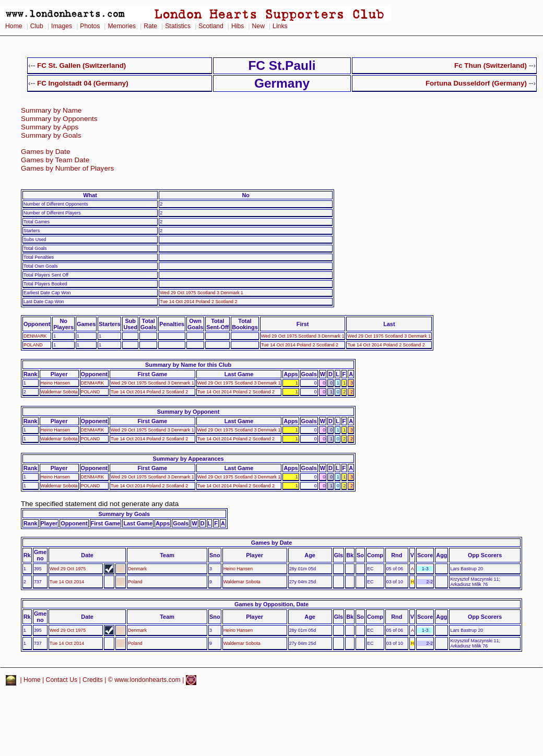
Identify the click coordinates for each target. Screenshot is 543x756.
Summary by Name (51, 110)
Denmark (137, 569)
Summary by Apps (50, 127)
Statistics (178, 26)
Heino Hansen (55, 383)
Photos (90, 26)
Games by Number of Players (67, 168)
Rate (150, 26)
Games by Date (45, 152)
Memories (122, 26)
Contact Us (62, 680)
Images (62, 26)
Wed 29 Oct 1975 (68, 569)
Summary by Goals (51, 135)
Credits (93, 680)
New (258, 26)
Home (14, 26)
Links (280, 26)
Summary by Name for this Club (188, 365)
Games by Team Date (55, 160)
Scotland (211, 26)
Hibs (238, 26)
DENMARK (35, 336)
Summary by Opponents (59, 119)
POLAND (33, 345)
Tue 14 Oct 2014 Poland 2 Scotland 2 (198, 302)
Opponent (37, 324)
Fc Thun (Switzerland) (491, 65)
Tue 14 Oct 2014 (67, 582)
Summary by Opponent (188, 412)
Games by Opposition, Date (271, 604)
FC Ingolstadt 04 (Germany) (83, 83)
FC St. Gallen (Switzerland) (81, 65)
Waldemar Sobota (59, 392)
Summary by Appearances (188, 459)
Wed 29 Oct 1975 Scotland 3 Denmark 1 (202, 293)
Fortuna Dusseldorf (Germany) (476, 83)
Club (37, 26)
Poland (135, 582)
